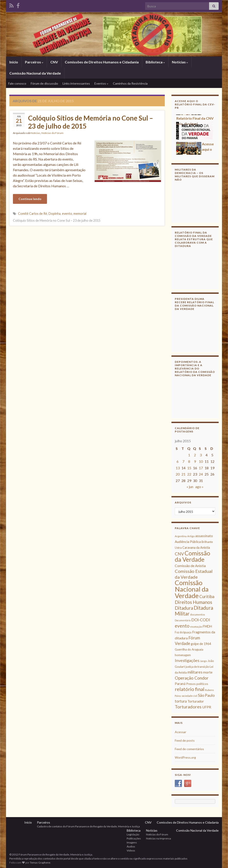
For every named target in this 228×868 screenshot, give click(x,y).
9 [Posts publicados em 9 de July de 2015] (195, 461)
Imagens (132, 842)
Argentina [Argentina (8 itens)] (181, 536)
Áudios (131, 846)
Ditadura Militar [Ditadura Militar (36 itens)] (194, 611)
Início (14, 62)
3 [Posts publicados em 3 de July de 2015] (201, 455)
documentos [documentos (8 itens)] (198, 614)
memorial (80, 214)
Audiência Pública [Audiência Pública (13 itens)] (188, 542)
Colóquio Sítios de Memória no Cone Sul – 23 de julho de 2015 (91, 122)
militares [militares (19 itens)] (195, 672)
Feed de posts (185, 740)
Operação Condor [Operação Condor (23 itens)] (192, 678)
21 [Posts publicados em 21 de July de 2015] (183, 474)
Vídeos (131, 850)
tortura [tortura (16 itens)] (181, 701)
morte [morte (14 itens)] (208, 672)
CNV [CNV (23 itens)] (179, 554)
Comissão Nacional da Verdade (35, 73)
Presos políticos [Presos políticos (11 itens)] (197, 684)
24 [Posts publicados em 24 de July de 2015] (201, 474)
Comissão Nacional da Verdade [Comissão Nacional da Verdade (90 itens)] (192, 589)
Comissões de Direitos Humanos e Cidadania (102, 62)
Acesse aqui (186, 144)
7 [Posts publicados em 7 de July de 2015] (183, 461)
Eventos (101, 83)
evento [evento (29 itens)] (182, 626)
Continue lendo (30, 199)
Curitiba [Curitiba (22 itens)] (207, 596)
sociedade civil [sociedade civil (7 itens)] (189, 696)
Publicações (134, 838)
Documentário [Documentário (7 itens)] (183, 620)
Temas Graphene (40, 863)
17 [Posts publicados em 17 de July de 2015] (201, 468)
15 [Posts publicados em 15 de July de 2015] (189, 468)
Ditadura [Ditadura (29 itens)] (184, 608)
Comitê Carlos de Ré (33, 214)
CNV (54, 62)
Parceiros (34, 62)
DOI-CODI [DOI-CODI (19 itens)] (201, 620)
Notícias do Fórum (52, 133)
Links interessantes (76, 83)
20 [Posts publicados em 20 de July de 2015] (178, 474)
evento (67, 214)
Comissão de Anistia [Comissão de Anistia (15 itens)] (190, 566)
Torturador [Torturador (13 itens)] (196, 701)
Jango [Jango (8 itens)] (203, 661)
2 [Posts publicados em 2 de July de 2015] (195, 455)
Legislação (133, 834)
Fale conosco (17, 83)
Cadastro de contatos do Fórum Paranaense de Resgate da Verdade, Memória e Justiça (88, 826)
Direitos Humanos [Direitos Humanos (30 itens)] (193, 602)
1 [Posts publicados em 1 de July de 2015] (189, 455)
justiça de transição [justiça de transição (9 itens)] (197, 667)
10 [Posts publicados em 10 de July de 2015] (201, 461)
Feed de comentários (189, 749)
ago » (199, 487)
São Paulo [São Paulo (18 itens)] (206, 695)
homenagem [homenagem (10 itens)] (183, 655)
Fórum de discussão (44, 83)
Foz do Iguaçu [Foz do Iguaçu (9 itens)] (183, 632)
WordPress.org (185, 757)
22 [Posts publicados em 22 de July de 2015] (189, 474)
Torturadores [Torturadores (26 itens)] (188, 707)
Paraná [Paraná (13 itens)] (180, 684)
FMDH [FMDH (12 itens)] (207, 626)
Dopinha (55, 214)
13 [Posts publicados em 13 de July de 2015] (178, 468)
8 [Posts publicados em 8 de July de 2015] (189, 461)
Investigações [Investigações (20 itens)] (187, 660)
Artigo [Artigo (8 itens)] (191, 536)
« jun (190, 487)
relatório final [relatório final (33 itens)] (190, 689)
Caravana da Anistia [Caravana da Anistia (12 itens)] (196, 548)
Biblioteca (155, 62)
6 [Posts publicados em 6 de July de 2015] (178, 461)
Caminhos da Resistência (130, 83)
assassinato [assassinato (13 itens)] (204, 536)
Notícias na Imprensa (159, 838)
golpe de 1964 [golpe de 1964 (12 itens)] (201, 644)
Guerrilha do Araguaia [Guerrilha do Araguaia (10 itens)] (189, 649)
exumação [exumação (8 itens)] (196, 627)
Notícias (180, 62)
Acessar (180, 732)
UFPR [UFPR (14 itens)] (207, 707)
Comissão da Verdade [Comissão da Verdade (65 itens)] (192, 556)
